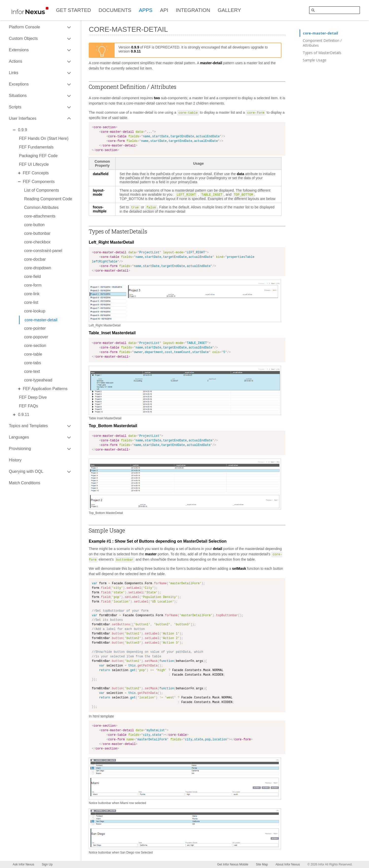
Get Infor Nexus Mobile (233, 864)
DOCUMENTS (115, 10)
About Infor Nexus (288, 864)
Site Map (262, 864)
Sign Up (47, 864)
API (164, 10)
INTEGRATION (193, 10)
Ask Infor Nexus (23, 864)
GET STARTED (74, 10)
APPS (146, 10)
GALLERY (230, 10)
